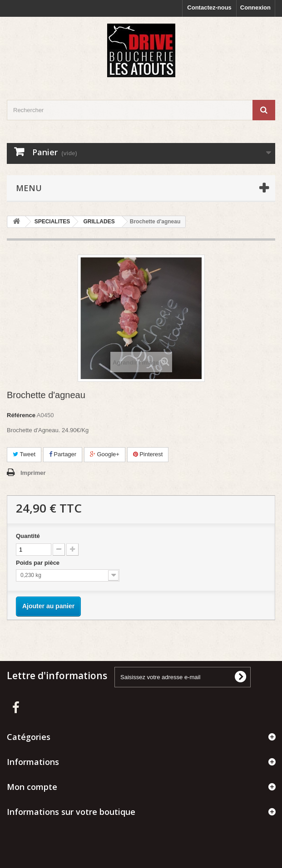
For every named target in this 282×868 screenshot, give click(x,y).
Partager (63, 454)
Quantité (28, 536)
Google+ (105, 454)
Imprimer (33, 473)
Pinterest (148, 454)
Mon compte (32, 787)
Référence (21, 415)
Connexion (255, 7)
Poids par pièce (39, 563)
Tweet (24, 454)
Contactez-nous (209, 7)
